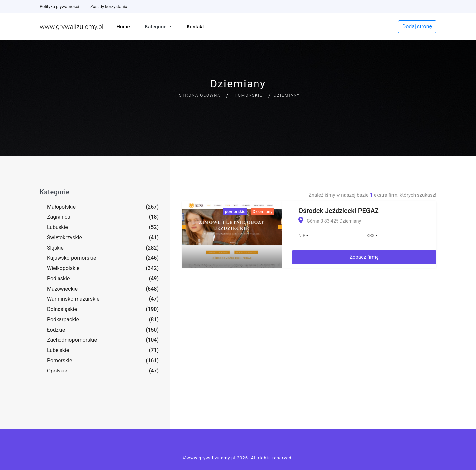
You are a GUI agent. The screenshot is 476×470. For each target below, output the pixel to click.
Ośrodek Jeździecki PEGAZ (338, 211)
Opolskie (57, 371)
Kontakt (195, 27)
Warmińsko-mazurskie (73, 299)
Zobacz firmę (364, 257)
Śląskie (55, 248)
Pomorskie (249, 95)
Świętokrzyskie (64, 237)
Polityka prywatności (59, 6)
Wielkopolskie (63, 268)
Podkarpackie (63, 319)
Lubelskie (58, 350)
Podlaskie (58, 278)
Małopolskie (61, 207)
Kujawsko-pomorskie (72, 258)
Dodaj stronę (417, 27)
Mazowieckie (62, 289)
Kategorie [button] (157, 27)
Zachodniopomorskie (72, 340)
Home (123, 27)
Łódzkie (56, 330)
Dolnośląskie (62, 309)
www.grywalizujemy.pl (72, 27)
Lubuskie (58, 227)
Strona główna (200, 95)
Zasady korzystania (109, 6)
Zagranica (59, 217)
